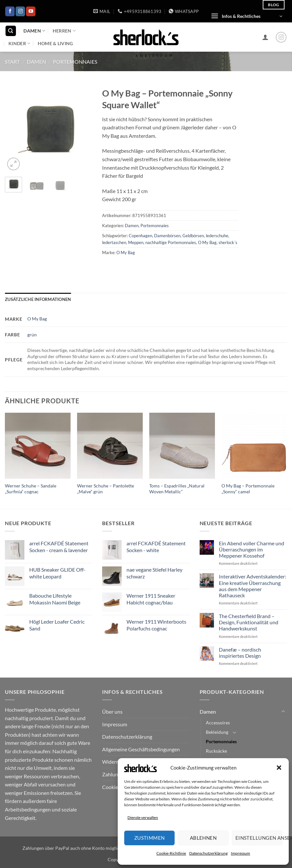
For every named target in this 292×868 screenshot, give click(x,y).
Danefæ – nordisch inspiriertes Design (240, 653)
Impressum (240, 853)
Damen (34, 31)
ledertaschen (114, 242)
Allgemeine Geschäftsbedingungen (141, 749)
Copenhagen (140, 236)
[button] (279, 768)
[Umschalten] (283, 712)
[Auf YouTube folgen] (31, 11)
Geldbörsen (193, 236)
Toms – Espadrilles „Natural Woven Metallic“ (177, 489)
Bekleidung (217, 732)
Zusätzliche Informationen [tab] (38, 299)
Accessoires (218, 723)
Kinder (19, 43)
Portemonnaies (75, 62)
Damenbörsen (167, 236)
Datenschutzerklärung (208, 853)
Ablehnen (203, 838)
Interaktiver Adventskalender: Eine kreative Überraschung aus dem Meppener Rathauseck (252, 586)
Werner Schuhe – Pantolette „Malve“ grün (106, 489)
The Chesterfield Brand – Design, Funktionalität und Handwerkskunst (249, 622)
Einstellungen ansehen (259, 838)
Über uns (112, 712)
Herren (64, 31)
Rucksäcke (216, 751)
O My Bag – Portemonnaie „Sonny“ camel (248, 489)
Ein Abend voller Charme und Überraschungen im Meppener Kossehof (252, 549)
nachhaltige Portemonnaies (171, 242)
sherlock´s (228, 242)
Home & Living (55, 43)
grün (32, 335)
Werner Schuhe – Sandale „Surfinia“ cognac (31, 489)
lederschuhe (217, 236)
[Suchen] (11, 31)
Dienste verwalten (143, 817)
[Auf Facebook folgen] (10, 11)
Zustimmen (150, 838)
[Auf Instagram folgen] (20, 11)
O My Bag (207, 242)
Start (12, 62)
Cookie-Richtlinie (171, 853)
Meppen (136, 242)
